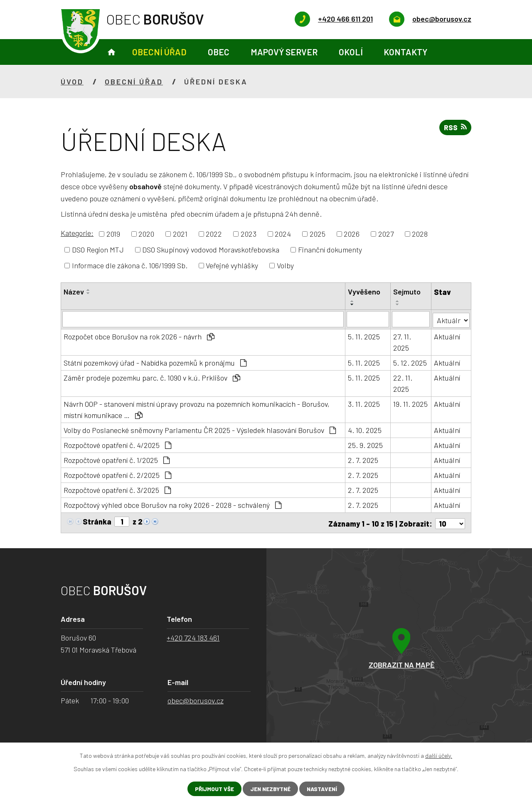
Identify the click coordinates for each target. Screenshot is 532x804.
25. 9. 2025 (365, 444)
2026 (352, 234)
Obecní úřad (159, 52)
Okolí (351, 52)
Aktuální (447, 336)
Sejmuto (407, 292)
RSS (454, 129)
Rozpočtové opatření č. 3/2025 (117, 489)
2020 (146, 234)
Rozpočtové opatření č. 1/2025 (117, 459)
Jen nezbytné (270, 789)
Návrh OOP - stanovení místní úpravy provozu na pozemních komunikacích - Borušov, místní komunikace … (197, 409)
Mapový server (284, 52)
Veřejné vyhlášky (232, 265)
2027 (386, 234)
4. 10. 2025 (365, 429)
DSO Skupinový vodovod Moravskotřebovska (211, 250)
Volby (285, 265)
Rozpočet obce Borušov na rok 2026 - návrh (139, 336)
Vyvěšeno (364, 292)
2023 (249, 234)
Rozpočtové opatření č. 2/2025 (117, 474)
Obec (219, 52)
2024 (283, 234)
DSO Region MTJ (98, 250)
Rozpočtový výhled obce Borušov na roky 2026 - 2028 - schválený (172, 504)
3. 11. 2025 (364, 403)
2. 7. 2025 (363, 459)
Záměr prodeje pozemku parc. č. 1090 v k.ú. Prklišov (152, 377)
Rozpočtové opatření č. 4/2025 (117, 444)
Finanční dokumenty (330, 250)
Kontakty (405, 52)
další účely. (439, 755)
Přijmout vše (212, 789)
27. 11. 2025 (403, 341)
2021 (180, 234)
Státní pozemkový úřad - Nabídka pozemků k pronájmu (155, 362)
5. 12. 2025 (410, 362)
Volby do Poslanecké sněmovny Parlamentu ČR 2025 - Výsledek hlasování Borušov (200, 429)
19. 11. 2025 (411, 403)
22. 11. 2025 (403, 382)
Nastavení (324, 789)
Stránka (97, 521)
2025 (318, 234)
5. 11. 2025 (364, 336)
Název (74, 292)
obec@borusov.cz (196, 698)
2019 (113, 234)
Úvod (111, 52)
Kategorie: (77, 233)
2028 (420, 234)
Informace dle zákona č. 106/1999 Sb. (130, 265)
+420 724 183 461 (193, 635)
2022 (214, 234)
